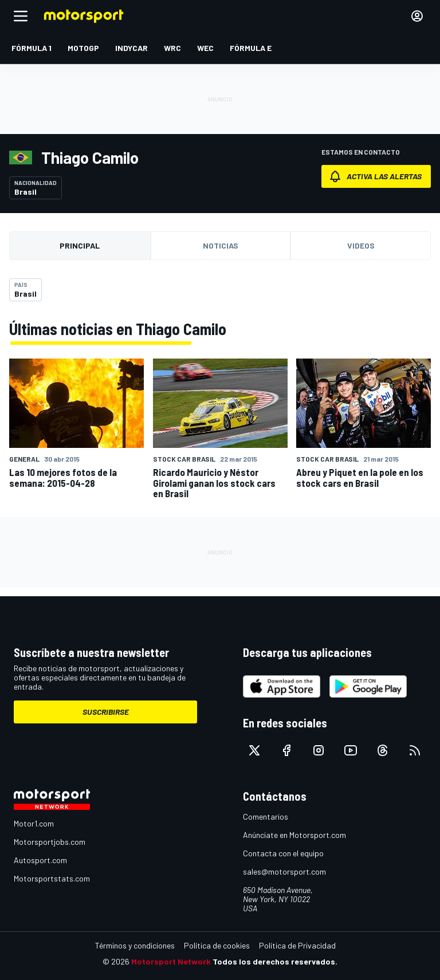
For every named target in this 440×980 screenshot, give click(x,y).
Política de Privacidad (297, 945)
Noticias (221, 245)
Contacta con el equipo (283, 853)
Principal (80, 245)
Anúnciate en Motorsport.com (294, 835)
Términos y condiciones (135, 945)
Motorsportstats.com (52, 878)
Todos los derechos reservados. (275, 961)
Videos (361, 245)
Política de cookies (217, 945)
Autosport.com (40, 860)
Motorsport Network (171, 961)
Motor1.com (34, 823)
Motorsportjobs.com (50, 842)
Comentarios (266, 816)
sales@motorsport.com (284, 871)
